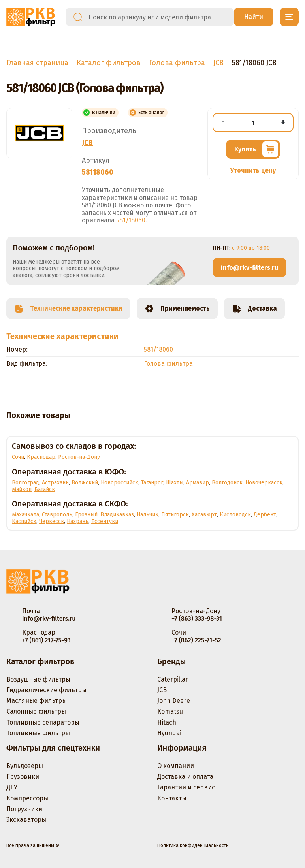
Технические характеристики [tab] (68, 309)
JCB (87, 143)
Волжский (85, 483)
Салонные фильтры (36, 711)
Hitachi (168, 722)
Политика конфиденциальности (193, 845)
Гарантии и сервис (186, 787)
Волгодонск (227, 483)
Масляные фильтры (37, 701)
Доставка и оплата (185, 777)
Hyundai (169, 733)
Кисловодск (235, 515)
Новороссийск (120, 483)
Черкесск (52, 521)
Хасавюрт (204, 515)
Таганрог (152, 483)
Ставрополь (57, 515)
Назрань (78, 521)
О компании (176, 766)
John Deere (174, 701)
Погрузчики (24, 809)
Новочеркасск (264, 483)
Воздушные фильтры (38, 679)
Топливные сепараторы (43, 722)
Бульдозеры (25, 766)
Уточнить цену (253, 170)
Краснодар (41, 457)
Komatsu (170, 711)
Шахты (175, 483)
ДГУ (12, 787)
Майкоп (22, 489)
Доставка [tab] (254, 309)
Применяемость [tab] (177, 309)
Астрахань (55, 483)
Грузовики (23, 777)
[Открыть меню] (289, 17)
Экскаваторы (26, 820)
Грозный (86, 515)
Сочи (18, 457)
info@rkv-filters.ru (249, 268)
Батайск (45, 489)
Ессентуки (105, 521)
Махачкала (25, 515)
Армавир (198, 483)
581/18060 (131, 220)
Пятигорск (175, 515)
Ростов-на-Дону (79, 457)
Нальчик (148, 515)
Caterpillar (173, 679)
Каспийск (24, 521)
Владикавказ (117, 515)
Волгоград (25, 483)
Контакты (172, 798)
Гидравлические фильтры (46, 690)
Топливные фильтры (38, 733)
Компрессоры (27, 798)
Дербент (265, 515)
